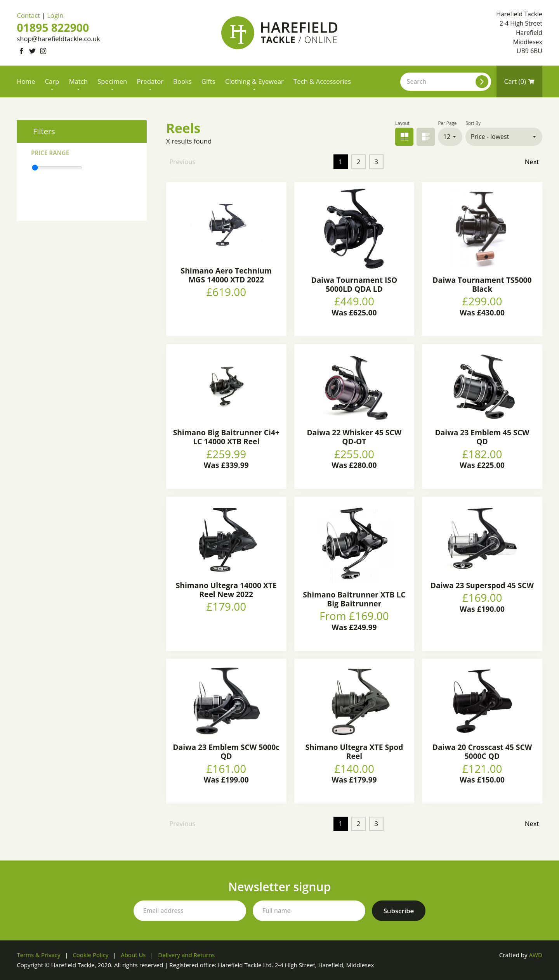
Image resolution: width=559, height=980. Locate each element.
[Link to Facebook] (21, 51)
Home (26, 81)
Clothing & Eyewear (254, 81)
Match (79, 81)
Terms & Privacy (38, 955)
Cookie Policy (90, 955)
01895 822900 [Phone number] (53, 28)
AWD (535, 955)
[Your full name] (309, 911)
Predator (150, 81)
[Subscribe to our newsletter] (399, 911)
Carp (52, 81)
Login (55, 15)
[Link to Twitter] (32, 51)
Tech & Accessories (322, 81)
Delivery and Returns (186, 955)
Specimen (112, 81)
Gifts (208, 81)
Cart (519, 81)
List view (426, 137)
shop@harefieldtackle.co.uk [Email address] (58, 39)
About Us (133, 955)
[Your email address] (190, 911)
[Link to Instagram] (43, 51)
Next (532, 162)
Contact (28, 15)
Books (182, 81)
